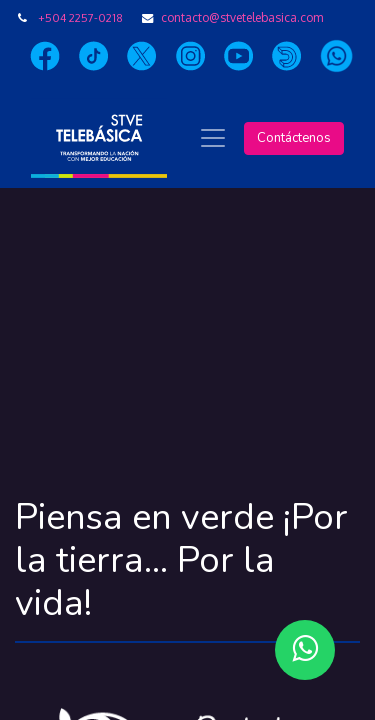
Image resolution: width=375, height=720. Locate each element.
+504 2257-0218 (80, 17)
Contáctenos (294, 138)
